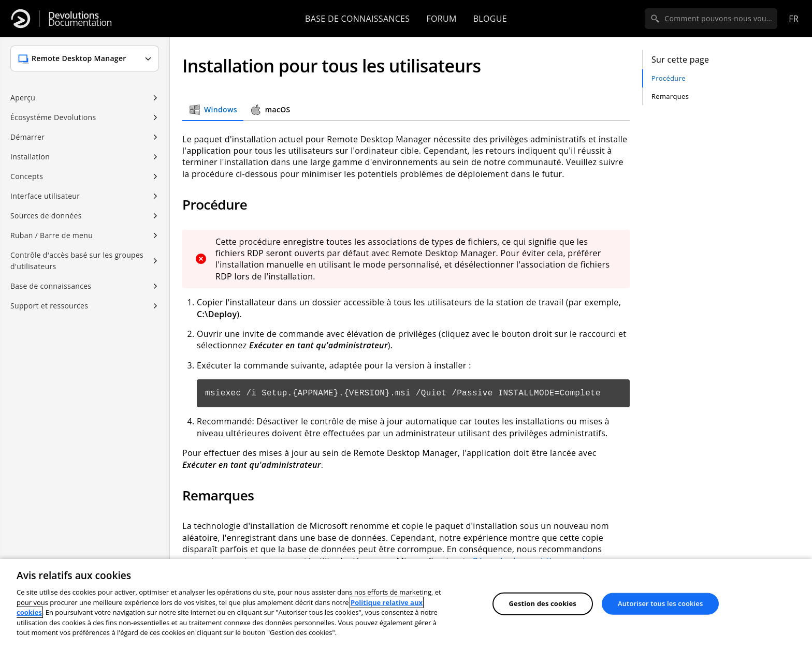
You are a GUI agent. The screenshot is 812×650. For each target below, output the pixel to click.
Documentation (80, 19)
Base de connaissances (357, 19)
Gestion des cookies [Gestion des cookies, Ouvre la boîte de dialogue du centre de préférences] (543, 603)
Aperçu (23, 98)
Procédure (669, 78)
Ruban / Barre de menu (52, 235)
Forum (441, 19)
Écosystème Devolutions (53, 117)
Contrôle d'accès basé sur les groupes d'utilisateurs (77, 261)
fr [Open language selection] (794, 19)
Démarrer (27, 137)
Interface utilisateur (45, 196)
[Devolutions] (21, 19)
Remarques (670, 96)
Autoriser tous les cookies (660, 603)
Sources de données (46, 216)
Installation (30, 157)
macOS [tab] (270, 110)
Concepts (27, 176)
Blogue (490, 19)
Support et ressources (49, 306)
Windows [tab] (213, 110)
